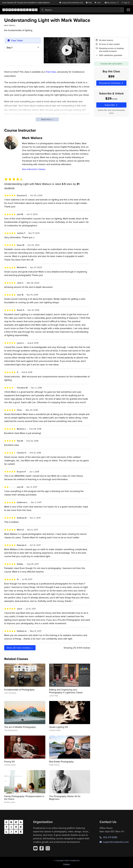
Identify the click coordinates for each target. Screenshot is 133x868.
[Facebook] (42, 848)
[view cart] (98, 3)
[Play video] (67, 50)
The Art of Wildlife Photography (20, 727)
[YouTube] (35, 848)
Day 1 (10, 47)
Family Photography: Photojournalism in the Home (24, 798)
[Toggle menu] (128, 10)
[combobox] (82, 10)
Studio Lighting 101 (59, 727)
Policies (66, 864)
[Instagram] (48, 848)
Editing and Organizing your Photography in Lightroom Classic (66, 691)
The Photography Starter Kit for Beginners (65, 798)
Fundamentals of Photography (19, 690)
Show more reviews (20, 648)
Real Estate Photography (61, 762)
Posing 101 (9, 762)
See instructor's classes (34, 169)
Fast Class (51, 72)
